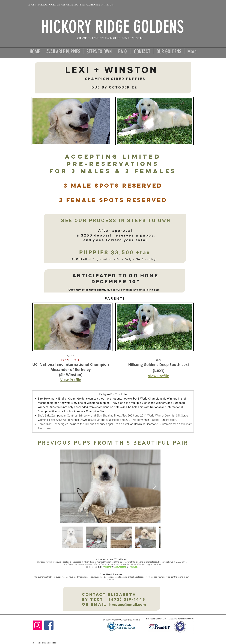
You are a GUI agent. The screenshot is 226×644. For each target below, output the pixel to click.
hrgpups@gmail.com (128, 605)
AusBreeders (120, 567)
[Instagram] (37, 625)
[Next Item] (154, 487)
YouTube (133, 567)
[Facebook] (49, 625)
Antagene (107, 567)
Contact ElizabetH (106, 594)
